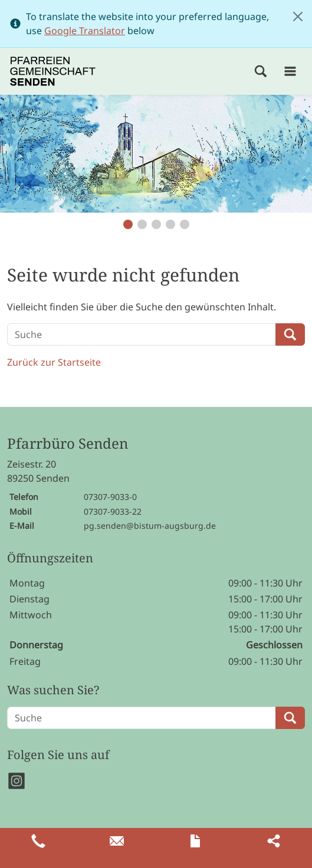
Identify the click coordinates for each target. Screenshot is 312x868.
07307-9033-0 (110, 497)
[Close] (298, 16)
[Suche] (142, 334)
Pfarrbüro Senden (68, 444)
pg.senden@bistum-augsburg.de (150, 526)
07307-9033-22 (113, 511)
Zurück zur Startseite (54, 362)
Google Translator (85, 31)
